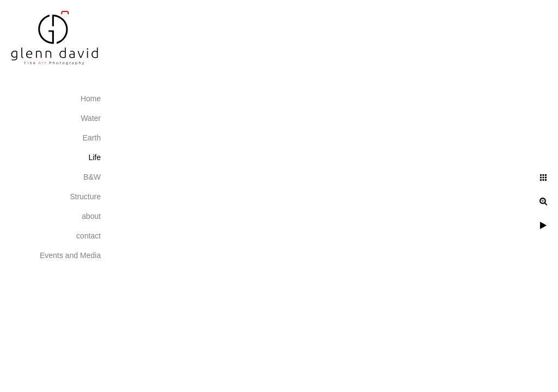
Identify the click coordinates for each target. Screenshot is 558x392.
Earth (92, 138)
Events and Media (70, 255)
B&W (92, 177)
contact (89, 236)
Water (91, 118)
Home (91, 99)
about (91, 216)
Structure (85, 197)
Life (95, 157)
